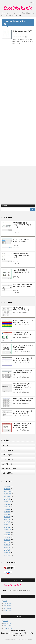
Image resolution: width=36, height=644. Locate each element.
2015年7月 (7, 537)
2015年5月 (7, 542)
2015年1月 (7, 553)
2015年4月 (7, 545)
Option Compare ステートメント (21, 42)
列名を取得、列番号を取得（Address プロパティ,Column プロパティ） (22, 426)
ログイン (6, 621)
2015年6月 (7, 540)
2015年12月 (8, 525)
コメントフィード (8, 626)
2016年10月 (8, 502)
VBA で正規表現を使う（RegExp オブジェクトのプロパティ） (23, 256)
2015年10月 (8, 530)
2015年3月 (7, 548)
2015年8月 (7, 535)
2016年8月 (7, 504)
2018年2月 (7, 489)
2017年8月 (7, 499)
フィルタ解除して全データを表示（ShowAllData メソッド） (23, 373)
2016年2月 (7, 519)
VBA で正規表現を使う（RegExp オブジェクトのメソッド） (23, 225)
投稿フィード (7, 623)
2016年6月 (7, 509)
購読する (5, 206)
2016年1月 (7, 522)
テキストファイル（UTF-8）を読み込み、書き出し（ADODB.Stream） (23, 347)
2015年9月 (7, 532)
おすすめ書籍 (8, 473)
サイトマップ (7, 611)
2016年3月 (7, 517)
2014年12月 (8, 555)
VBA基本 (25, 37)
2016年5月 (7, 512)
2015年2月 (7, 550)
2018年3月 (7, 486)
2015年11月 (8, 527)
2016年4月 (7, 514)
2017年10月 (8, 494)
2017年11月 (8, 491)
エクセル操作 (8, 455)
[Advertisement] (18, 105)
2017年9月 (7, 497)
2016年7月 (7, 507)
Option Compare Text (27, 39)
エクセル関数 (8, 459)
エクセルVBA (18, 44)
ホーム (5, 601)
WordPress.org (8, 628)
